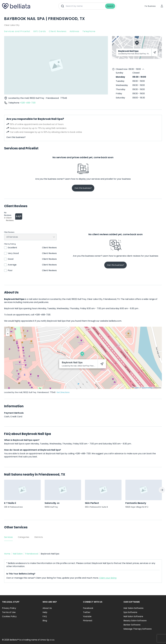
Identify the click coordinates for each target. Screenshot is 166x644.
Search (110, 6)
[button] (82, 354)
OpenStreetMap (147, 388)
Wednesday (122, 85)
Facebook (88, 608)
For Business (150, 6)
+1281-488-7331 (28, 103)
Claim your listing (108, 578)
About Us (47, 608)
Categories (24, 537)
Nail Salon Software (133, 616)
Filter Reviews (9, 232)
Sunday (120, 73)
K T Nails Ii (10, 503)
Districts (39, 537)
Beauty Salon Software (135, 621)
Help (45, 612)
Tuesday (120, 81)
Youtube (87, 616)
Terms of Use (9, 612)
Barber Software (132, 625)
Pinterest (88, 621)
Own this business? (16, 137)
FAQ (45, 616)
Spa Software (130, 612)
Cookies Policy (9, 616)
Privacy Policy (9, 608)
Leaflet (135, 388)
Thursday (121, 89)
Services (8, 537)
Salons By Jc (52, 503)
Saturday (120, 98)
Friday (119, 94)
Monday (120, 77)
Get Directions (63, 392)
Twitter (87, 612)
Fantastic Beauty (136, 503)
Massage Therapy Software (138, 629)
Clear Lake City (12, 25)
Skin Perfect (92, 503)
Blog (45, 621)
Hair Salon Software (133, 608)
